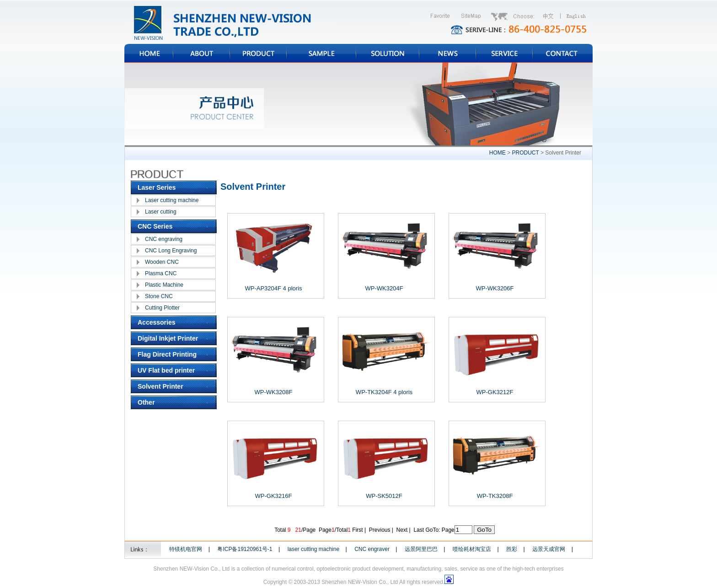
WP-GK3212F (495, 392)
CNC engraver (372, 549)
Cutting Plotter (162, 308)
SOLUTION (388, 53)
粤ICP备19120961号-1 (245, 549)
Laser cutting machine (172, 200)
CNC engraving (164, 239)
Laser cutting (161, 212)
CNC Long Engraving (171, 251)
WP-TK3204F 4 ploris (384, 392)
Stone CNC (159, 296)
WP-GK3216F (274, 496)
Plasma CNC (161, 273)
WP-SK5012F (384, 496)
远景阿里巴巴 (421, 549)
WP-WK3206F (495, 288)
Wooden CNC (162, 262)
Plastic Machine (164, 285)
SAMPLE (321, 53)
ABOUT (202, 53)
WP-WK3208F (273, 392)
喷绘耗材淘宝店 (472, 549)
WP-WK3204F (384, 288)
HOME (149, 53)
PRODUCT (258, 53)
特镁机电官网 (186, 549)
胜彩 (512, 549)
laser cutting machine (313, 549)
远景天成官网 (549, 549)
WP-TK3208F (495, 496)
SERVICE (504, 53)
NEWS (448, 53)
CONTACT (563, 53)
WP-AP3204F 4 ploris (274, 288)
